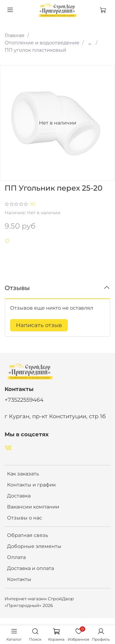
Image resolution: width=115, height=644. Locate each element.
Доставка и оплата (31, 568)
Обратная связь (28, 535)
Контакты (19, 579)
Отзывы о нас (25, 518)
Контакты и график (31, 485)
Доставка (19, 496)
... (90, 43)
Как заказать (23, 474)
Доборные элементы (34, 546)
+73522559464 (24, 400)
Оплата (16, 557)
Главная (15, 35)
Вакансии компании (33, 507)
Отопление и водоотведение (42, 43)
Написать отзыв (39, 325)
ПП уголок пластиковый (35, 50)
